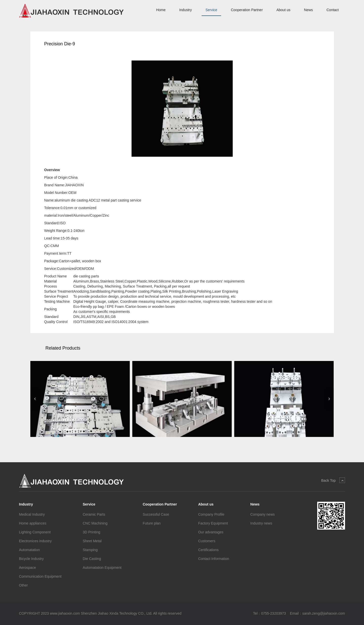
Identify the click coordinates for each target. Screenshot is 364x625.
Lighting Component (35, 532)
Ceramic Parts (94, 514)
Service (211, 10)
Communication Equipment (40, 576)
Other (23, 585)
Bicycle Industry (31, 559)
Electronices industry (35, 541)
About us (283, 10)
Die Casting (92, 559)
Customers (207, 541)
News (308, 10)
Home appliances (33, 523)
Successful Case (156, 514)
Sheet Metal (92, 541)
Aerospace (27, 568)
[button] (35, 399)
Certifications (208, 550)
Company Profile (211, 514)
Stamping (90, 550)
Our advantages (211, 532)
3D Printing (91, 532)
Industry (185, 10)
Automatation (29, 550)
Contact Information (213, 559)
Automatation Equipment (102, 568)
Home (161, 10)
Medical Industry (32, 514)
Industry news (261, 523)
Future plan (152, 523)
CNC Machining (95, 523)
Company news (263, 514)
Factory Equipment (213, 523)
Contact (333, 10)
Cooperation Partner (247, 10)
